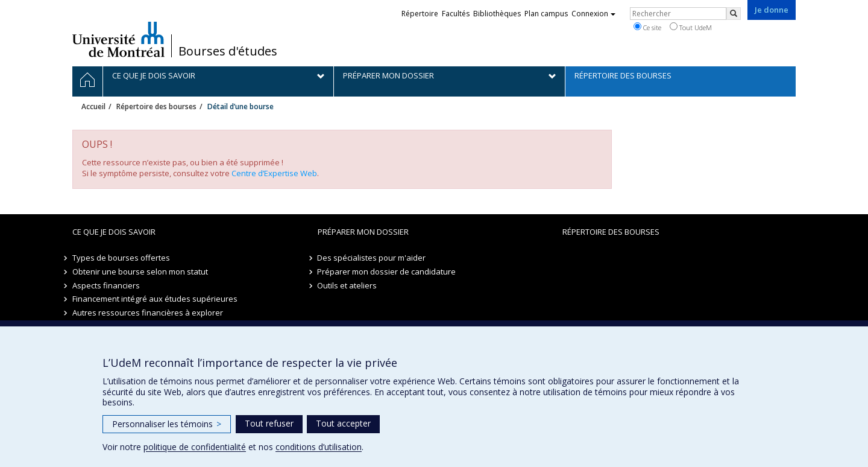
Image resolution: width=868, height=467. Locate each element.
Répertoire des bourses (156, 106)
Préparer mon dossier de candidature (387, 272)
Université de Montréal (118, 39)
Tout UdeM (691, 27)
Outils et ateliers (348, 285)
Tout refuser (269, 423)
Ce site (647, 27)
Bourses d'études (228, 51)
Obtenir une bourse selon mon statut (140, 272)
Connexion (593, 14)
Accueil (93, 106)
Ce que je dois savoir (114, 232)
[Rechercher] (734, 14)
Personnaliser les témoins (167, 424)
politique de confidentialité (195, 447)
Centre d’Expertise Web (274, 173)
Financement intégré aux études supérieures (155, 299)
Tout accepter (343, 423)
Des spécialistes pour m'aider (372, 258)
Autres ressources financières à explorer (148, 313)
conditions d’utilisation (319, 447)
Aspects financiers (106, 285)
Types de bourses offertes (121, 258)
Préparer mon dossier (363, 232)
